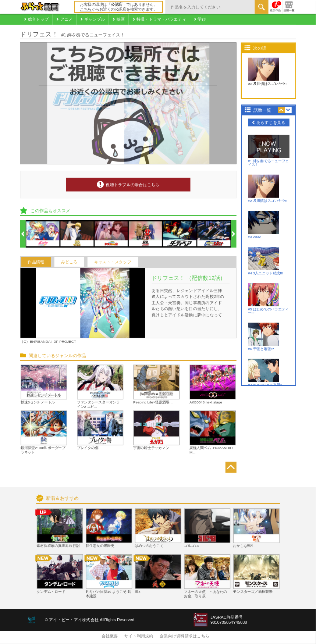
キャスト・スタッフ (113, 262)
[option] (43, 234)
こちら (86, 10)
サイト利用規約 (139, 636)
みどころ (69, 262)
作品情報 (36, 262)
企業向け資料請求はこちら (184, 636)
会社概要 (110, 636)
